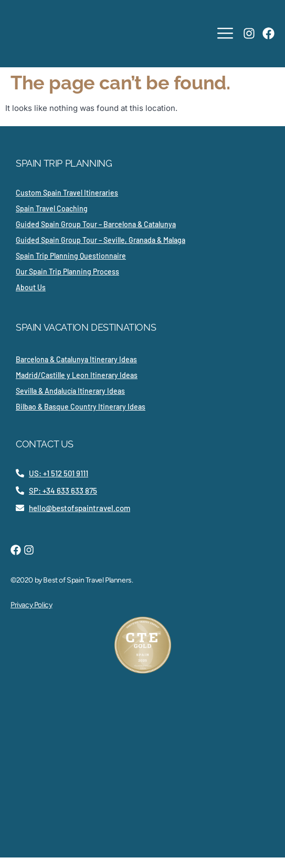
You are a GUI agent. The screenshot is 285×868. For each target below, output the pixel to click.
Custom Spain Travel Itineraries (67, 193)
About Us (31, 287)
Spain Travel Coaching (52, 208)
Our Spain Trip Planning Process (67, 272)
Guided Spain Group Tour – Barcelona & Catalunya (96, 224)
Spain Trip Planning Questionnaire (71, 256)
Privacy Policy (31, 605)
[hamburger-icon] (225, 34)
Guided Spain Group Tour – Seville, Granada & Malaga (101, 240)
